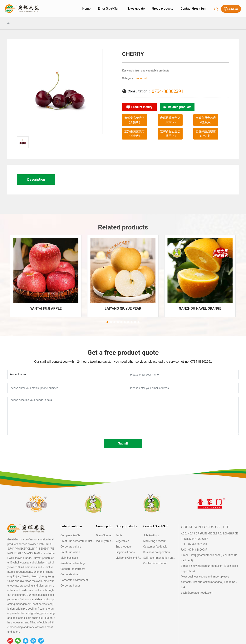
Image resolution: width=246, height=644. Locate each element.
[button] (107, 322)
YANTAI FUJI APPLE (46, 308)
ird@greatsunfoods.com (206, 555)
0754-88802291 (168, 91)
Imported (141, 78)
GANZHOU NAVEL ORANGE (200, 308)
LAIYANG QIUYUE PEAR (123, 308)
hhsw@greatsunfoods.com (207, 566)
